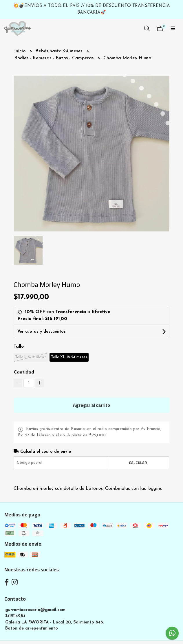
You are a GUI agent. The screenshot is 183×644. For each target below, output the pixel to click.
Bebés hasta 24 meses (60, 51)
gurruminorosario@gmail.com (35, 610)
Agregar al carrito (91, 405)
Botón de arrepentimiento (32, 629)
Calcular (138, 463)
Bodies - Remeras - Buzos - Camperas (55, 58)
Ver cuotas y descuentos (42, 332)
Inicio (21, 51)
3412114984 (15, 616)
